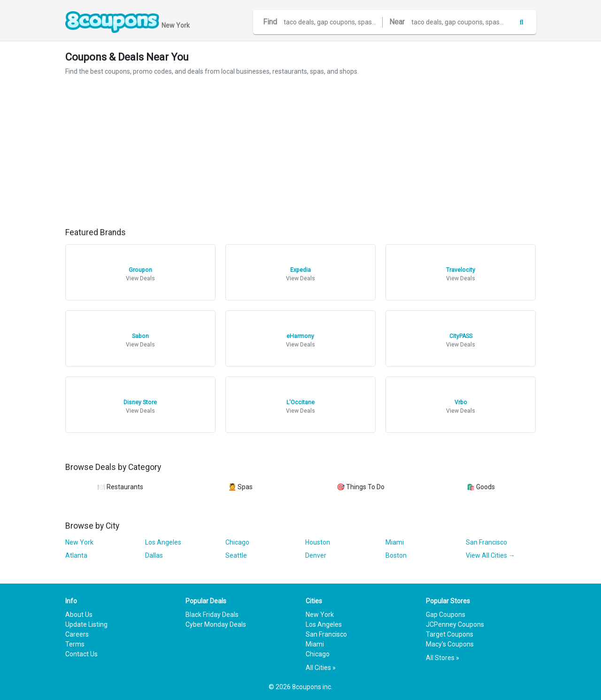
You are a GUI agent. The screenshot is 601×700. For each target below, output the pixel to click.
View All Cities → (490, 555)
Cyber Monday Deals (216, 624)
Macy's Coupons (450, 644)
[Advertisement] (301, 152)
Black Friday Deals (212, 615)
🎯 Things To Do (361, 487)
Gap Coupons (446, 615)
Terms (75, 644)
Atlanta (76, 555)
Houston (318, 542)
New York (79, 542)
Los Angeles (163, 542)
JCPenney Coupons (455, 624)
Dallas (154, 555)
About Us (79, 615)
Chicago (237, 542)
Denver (316, 555)
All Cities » (321, 668)
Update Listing (86, 624)
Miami (395, 542)
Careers (77, 634)
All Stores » (443, 658)
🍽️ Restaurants (120, 487)
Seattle (236, 555)
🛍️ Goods (481, 487)
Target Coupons (450, 634)
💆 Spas (240, 487)
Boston (396, 555)
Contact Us (81, 654)
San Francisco (486, 542)
